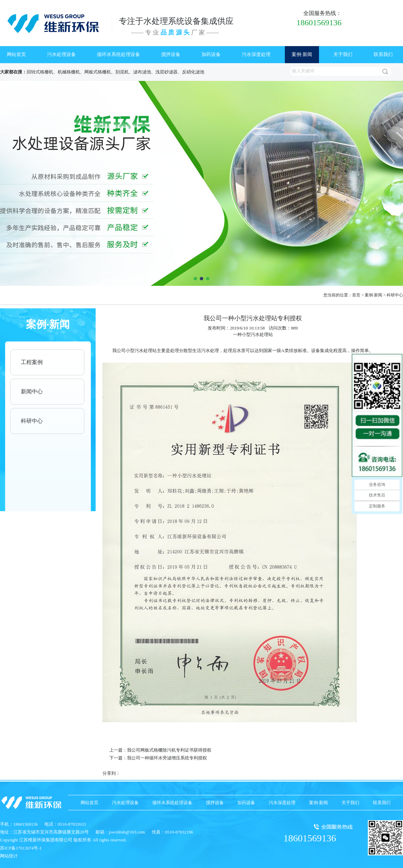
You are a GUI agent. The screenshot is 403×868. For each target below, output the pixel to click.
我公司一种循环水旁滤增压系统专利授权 (167, 758)
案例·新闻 (302, 54)
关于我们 (343, 54)
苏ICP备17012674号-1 (21, 848)
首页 (356, 295)
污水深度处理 (256, 54)
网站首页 (16, 54)
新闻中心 (32, 391)
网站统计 (9, 856)
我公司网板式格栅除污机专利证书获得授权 (169, 750)
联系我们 (383, 54)
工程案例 (32, 362)
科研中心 (395, 295)
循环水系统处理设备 (119, 54)
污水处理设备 (61, 54)
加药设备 (211, 54)
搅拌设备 (171, 54)
